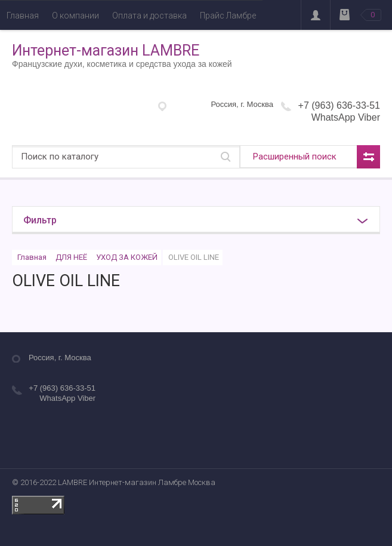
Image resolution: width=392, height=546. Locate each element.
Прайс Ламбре (228, 16)
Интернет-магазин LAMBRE (106, 50)
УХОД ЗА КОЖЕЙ (127, 257)
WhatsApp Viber (346, 117)
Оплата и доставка (149, 16)
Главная (23, 16)
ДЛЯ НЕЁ (71, 257)
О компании (75, 16)
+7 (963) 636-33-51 (339, 105)
